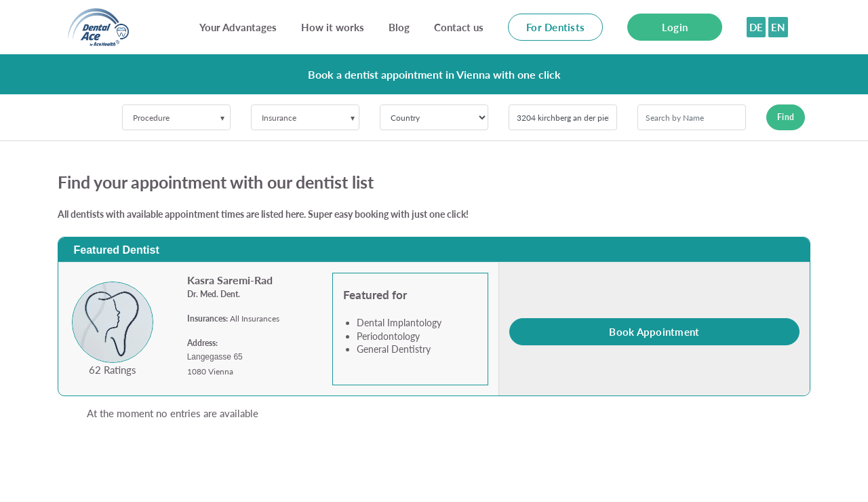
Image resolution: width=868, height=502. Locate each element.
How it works (333, 27)
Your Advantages (238, 27)
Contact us (459, 27)
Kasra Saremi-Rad (230, 280)
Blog (399, 27)
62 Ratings (113, 370)
